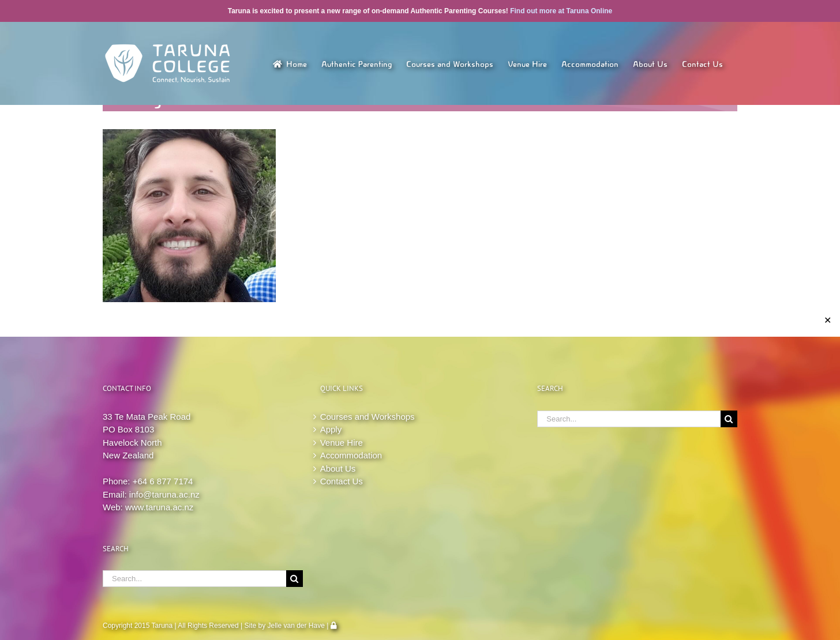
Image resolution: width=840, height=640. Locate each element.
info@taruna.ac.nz (164, 494)
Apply (331, 429)
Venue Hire (342, 443)
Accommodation (351, 455)
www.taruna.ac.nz (159, 507)
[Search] (295, 579)
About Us (338, 468)
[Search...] (194, 579)
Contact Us (342, 481)
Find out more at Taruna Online (561, 11)
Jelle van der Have (296, 626)
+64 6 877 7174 (163, 481)
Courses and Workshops (367, 417)
